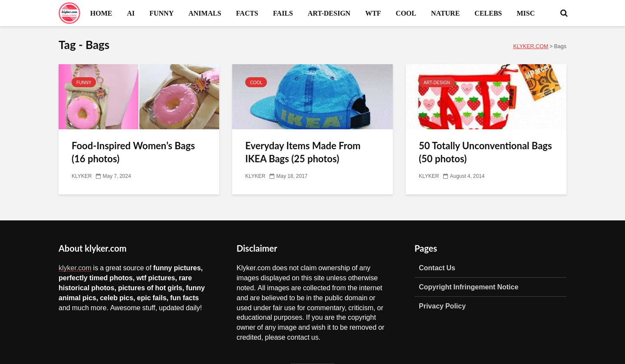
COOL (406, 13)
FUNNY (161, 13)
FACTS (247, 13)
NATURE (445, 13)
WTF (373, 13)
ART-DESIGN (329, 13)
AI (131, 13)
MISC (526, 13)
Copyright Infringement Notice (469, 287)
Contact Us (437, 268)
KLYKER (82, 176)
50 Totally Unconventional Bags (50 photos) (485, 152)
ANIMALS (205, 13)
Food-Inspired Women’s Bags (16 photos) (133, 152)
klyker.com (75, 268)
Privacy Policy (442, 306)
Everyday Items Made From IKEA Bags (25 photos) (303, 152)
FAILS (283, 13)
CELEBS (488, 13)
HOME (101, 13)
